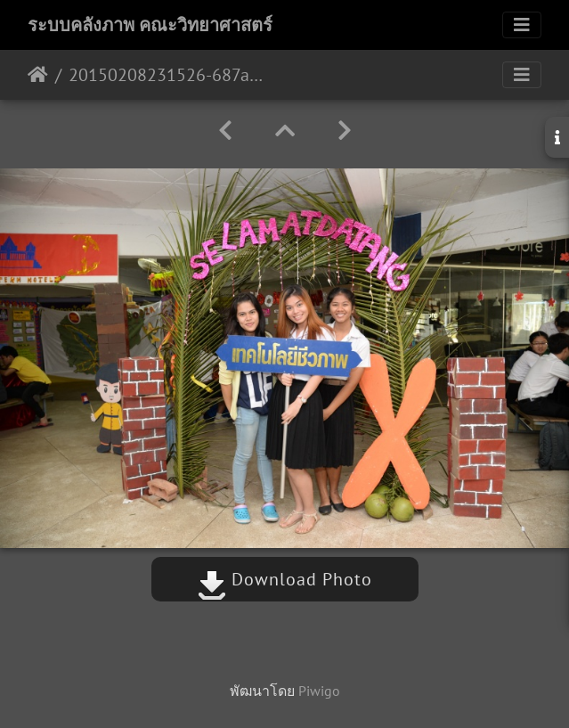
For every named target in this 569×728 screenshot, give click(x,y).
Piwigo (319, 691)
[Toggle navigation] (522, 25)
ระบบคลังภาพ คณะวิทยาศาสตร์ (150, 25)
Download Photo (285, 579)
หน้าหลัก (38, 75)
